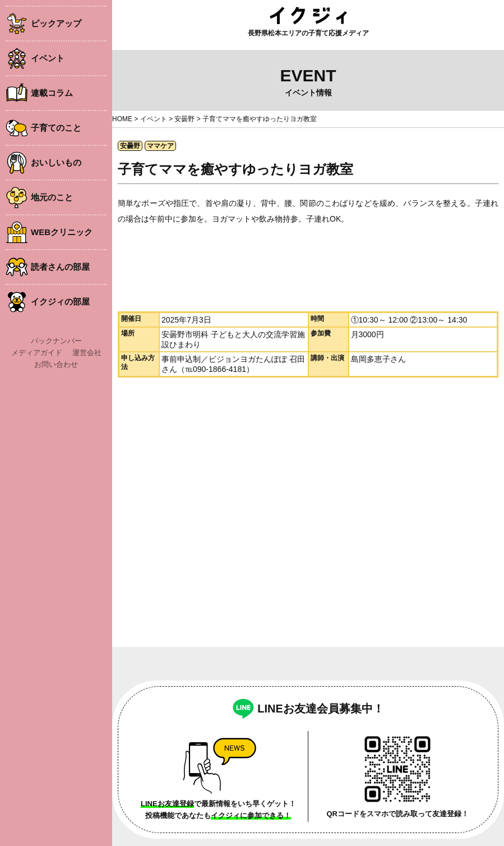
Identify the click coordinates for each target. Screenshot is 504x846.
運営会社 (87, 353)
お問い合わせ (56, 364)
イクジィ (308, 15)
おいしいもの (56, 162)
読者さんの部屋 (60, 267)
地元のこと (52, 197)
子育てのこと (56, 128)
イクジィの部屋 (60, 302)
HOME (122, 119)
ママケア (160, 146)
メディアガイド (37, 353)
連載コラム (52, 93)
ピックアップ (56, 23)
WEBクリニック (62, 232)
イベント (48, 58)
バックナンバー (56, 341)
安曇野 (184, 119)
